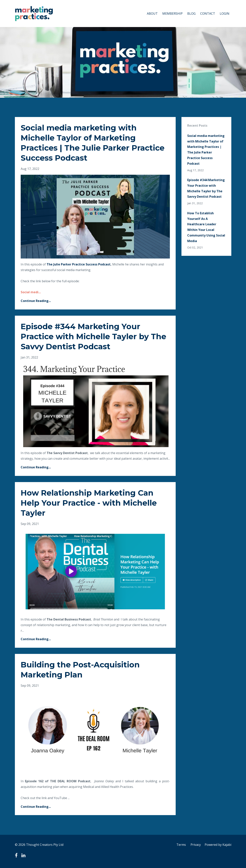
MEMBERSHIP (172, 14)
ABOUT (152, 14)
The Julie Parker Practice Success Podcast (79, 264)
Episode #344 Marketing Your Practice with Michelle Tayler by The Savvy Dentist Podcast (93, 336)
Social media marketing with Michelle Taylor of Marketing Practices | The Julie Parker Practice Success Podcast (206, 150)
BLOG (191, 14)
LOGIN (225, 14)
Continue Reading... (36, 301)
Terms (181, 845)
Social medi (30, 292)
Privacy (196, 845)
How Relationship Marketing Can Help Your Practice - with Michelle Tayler (89, 503)
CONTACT (208, 14)
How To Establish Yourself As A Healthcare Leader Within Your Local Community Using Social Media (206, 227)
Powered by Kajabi (218, 845)
